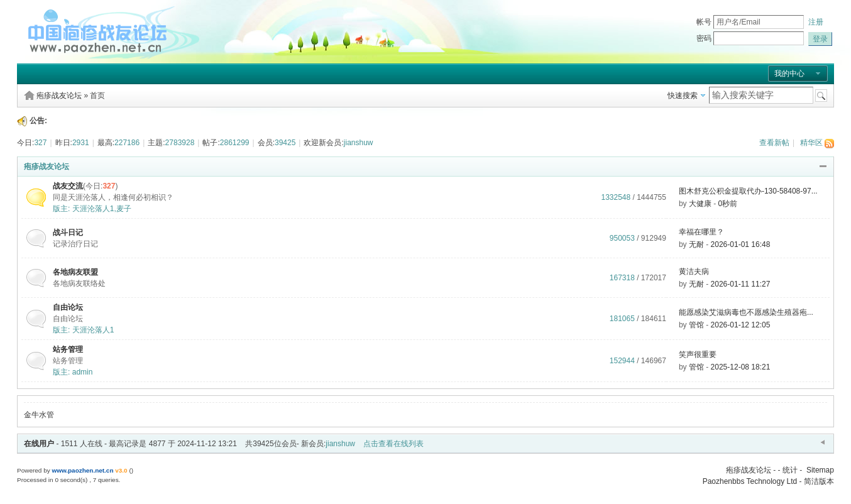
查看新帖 (774, 143)
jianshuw (359, 143)
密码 (704, 38)
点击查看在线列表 (393, 444)
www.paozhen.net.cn (82, 470)
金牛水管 (39, 415)
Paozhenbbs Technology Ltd (750, 481)
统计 (790, 470)
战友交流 (68, 186)
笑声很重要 (698, 354)
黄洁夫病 (694, 271)
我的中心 (789, 74)
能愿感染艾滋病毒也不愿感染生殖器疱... (746, 312)
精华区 (811, 143)
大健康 (700, 204)
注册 (816, 22)
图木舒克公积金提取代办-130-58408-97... (748, 191)
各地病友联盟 (75, 272)
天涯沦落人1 (93, 209)
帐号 (704, 22)
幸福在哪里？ (701, 232)
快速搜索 (683, 96)
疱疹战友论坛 (59, 96)
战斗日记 (68, 233)
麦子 (124, 209)
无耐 (696, 244)
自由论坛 (68, 307)
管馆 (696, 325)
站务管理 (68, 349)
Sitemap (820, 470)
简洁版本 (819, 481)
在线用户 (39, 444)
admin (83, 372)
